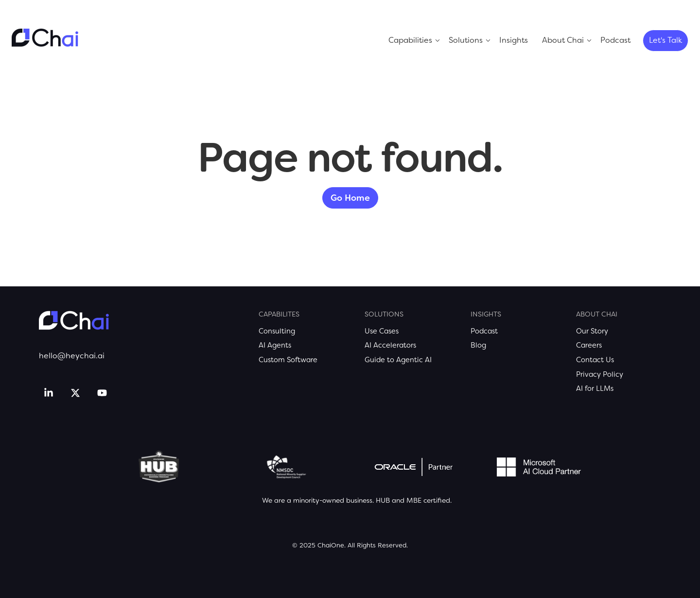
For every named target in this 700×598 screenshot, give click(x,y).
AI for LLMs (595, 388)
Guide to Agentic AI (398, 360)
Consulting (277, 331)
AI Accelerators (390, 345)
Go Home (350, 198)
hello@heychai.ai (72, 356)
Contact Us (595, 360)
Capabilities (410, 40)
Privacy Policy (600, 374)
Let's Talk (665, 40)
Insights (514, 40)
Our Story (592, 331)
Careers (589, 345)
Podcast (615, 40)
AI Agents (275, 345)
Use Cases (382, 331)
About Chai (563, 40)
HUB (383, 500)
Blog (478, 345)
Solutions (466, 40)
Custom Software (288, 360)
